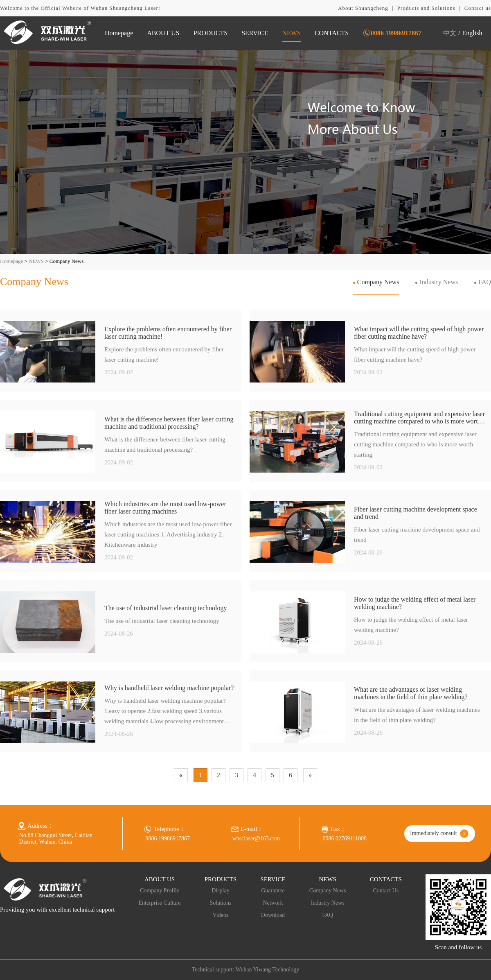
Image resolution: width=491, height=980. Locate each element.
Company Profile (160, 891)
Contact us (478, 8)
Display (221, 891)
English (472, 33)
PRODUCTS (211, 33)
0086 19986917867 (396, 33)
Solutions (220, 903)
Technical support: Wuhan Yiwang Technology (245, 970)
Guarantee (273, 891)
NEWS (292, 33)
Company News (378, 282)
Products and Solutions (426, 8)
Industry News (439, 282)
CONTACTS (332, 33)
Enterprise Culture (160, 903)
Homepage (119, 33)
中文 (450, 33)
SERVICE (255, 33)
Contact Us (386, 891)
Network (273, 903)
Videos (221, 915)
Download (273, 915)
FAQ (485, 282)
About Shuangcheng (363, 8)
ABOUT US (163, 33)
